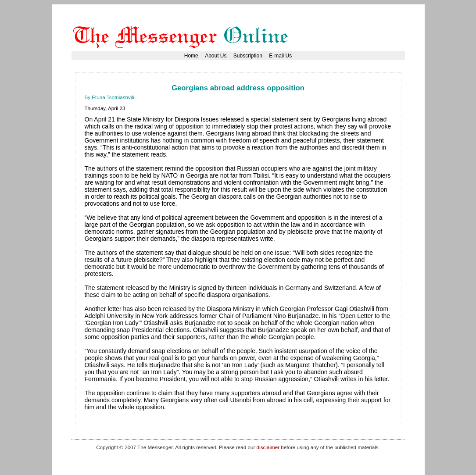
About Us (216, 56)
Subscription (248, 56)
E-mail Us (280, 56)
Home (191, 56)
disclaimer (268, 447)
